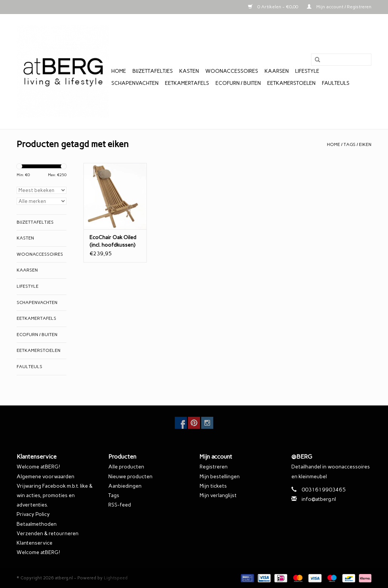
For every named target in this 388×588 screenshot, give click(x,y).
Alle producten (126, 467)
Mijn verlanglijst (218, 495)
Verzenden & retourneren (48, 533)
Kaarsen (277, 71)
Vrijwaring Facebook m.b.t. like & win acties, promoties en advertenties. (55, 495)
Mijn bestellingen (220, 477)
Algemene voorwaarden (45, 477)
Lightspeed (116, 578)
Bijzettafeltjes (153, 71)
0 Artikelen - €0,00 (274, 7)
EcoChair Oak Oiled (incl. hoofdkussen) (113, 241)
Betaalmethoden (37, 524)
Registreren (214, 467)
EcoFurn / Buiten (238, 83)
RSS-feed (120, 505)
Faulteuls (336, 83)
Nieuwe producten (130, 477)
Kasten (189, 71)
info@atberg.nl (319, 499)
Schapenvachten (135, 83)
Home (119, 71)
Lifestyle (307, 71)
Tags (350, 144)
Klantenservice (35, 543)
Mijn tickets (213, 486)
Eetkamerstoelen (291, 83)
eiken (365, 144)
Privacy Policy (33, 514)
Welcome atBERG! (38, 467)
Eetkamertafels (187, 83)
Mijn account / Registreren (339, 7)
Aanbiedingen (125, 486)
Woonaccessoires (232, 71)
